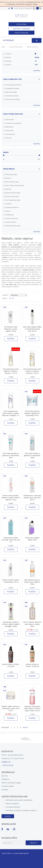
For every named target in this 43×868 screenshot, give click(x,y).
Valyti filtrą (37, 71)
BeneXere (7, 178)
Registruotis (19, 8)
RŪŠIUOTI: (6, 295)
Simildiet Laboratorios (11, 207)
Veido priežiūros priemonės (16, 47)
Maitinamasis (8, 127)
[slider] (4, 155)
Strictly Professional (10, 218)
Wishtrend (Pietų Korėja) (12, 226)
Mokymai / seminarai (21, 29)
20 (10, 298)
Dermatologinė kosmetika (12, 85)
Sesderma (7, 204)
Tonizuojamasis (9, 134)
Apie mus (5, 776)
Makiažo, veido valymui (33, 47)
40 (13, 298)
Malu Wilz (7, 189)
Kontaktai (5, 790)
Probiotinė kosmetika (11, 96)
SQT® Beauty (8, 215)
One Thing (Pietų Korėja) (12, 200)
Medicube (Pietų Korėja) (12, 193)
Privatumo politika (8, 786)
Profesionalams (21, 33)
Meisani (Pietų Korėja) (11, 196)
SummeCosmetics (10, 222)
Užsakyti (34, 843)
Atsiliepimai (21, 24)
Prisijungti (29, 8)
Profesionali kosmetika (11, 99)
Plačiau (8, 816)
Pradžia (3, 47)
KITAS (25, 727)
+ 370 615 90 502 (7, 765)
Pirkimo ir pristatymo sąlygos (11, 783)
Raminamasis (8, 130)
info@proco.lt (6, 762)
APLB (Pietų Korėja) (10, 174)
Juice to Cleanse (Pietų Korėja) (13, 185)
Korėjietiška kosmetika (11, 88)
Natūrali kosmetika (10, 92)
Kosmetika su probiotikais (12, 123)
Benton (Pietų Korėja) (11, 182)
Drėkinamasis (8, 120)
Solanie (7, 211)
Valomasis (7, 138)
